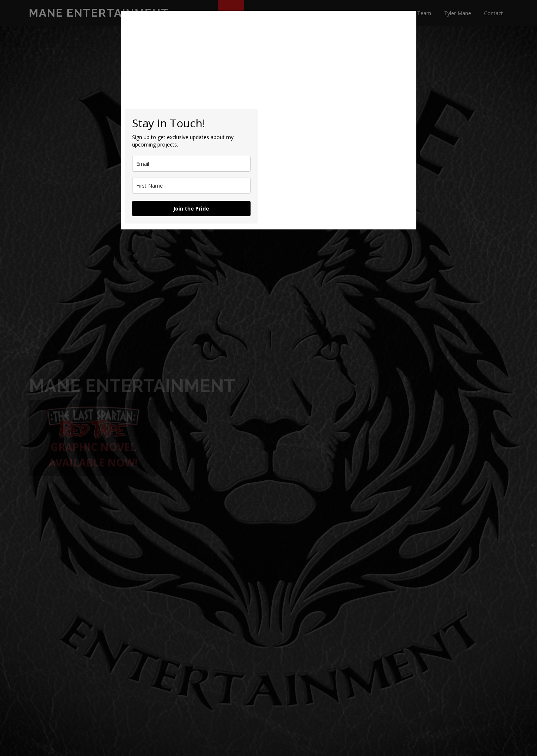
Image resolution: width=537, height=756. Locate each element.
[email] (191, 164)
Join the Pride (191, 209)
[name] (191, 186)
